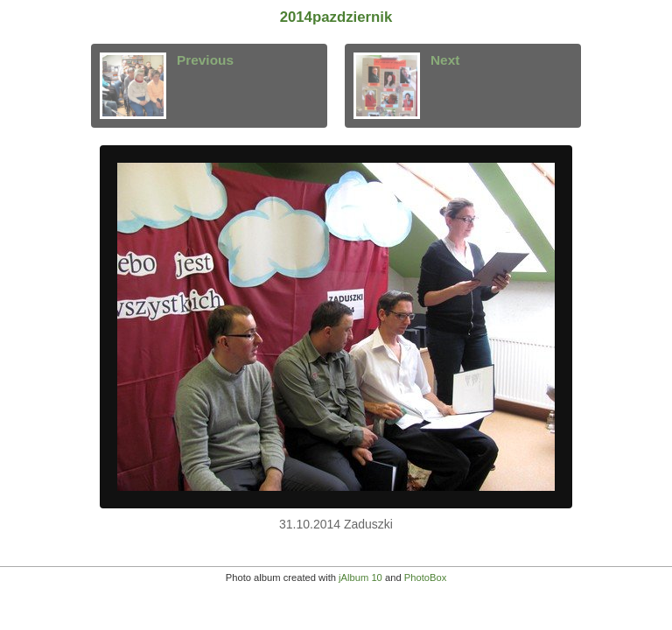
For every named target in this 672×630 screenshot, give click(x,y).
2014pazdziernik (336, 17)
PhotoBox (426, 577)
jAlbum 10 (360, 577)
